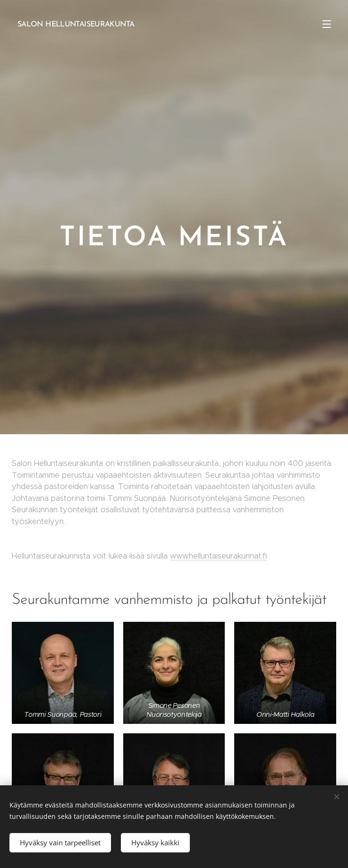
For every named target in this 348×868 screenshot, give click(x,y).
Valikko (327, 24)
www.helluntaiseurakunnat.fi (218, 556)
